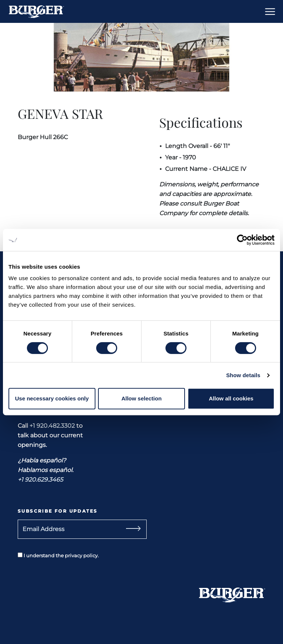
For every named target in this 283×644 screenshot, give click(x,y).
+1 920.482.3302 (52, 426)
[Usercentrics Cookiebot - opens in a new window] (242, 240)
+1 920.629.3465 (40, 480)
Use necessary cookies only (52, 398)
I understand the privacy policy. (58, 555)
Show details (243, 375)
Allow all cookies (231, 398)
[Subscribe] (130, 529)
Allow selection (141, 398)
